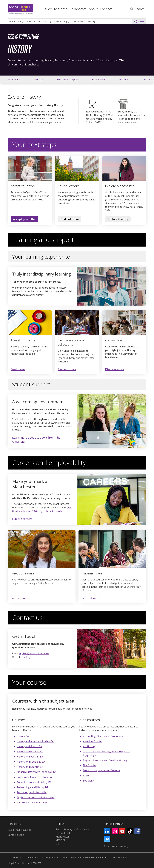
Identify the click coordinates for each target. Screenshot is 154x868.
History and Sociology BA (31, 762)
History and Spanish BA (30, 767)
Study (20, 21)
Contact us (124, 79)
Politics (87, 776)
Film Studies (90, 765)
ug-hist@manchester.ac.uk (34, 653)
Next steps (39, 79)
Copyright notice (50, 857)
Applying (47, 21)
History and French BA (29, 746)
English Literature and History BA (36, 797)
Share (139, 21)
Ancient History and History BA (34, 782)
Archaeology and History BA (32, 787)
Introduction (14, 79)
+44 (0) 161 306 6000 (19, 830)
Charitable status (119, 857)
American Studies (93, 741)
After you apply (62, 21)
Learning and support (68, 79)
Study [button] (48, 9)
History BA (23, 736)
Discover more (115, 369)
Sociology (88, 781)
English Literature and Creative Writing (105, 760)
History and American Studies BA (35, 741)
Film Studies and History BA (32, 803)
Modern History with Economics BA (36, 772)
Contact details (16, 835)
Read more (18, 369)
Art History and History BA (32, 792)
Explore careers (22, 519)
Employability (99, 79)
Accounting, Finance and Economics (103, 736)
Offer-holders (78, 21)
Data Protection (31, 857)
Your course (148, 79)
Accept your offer (24, 219)
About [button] (93, 9)
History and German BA (30, 751)
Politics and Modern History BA (34, 777)
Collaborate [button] (78, 9)
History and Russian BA (30, 757)
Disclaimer (14, 857)
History (91, 21)
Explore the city (118, 219)
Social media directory (116, 846)
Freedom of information (95, 857)
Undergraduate (33, 21)
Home (38, 8)
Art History (89, 746)
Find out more (68, 220)
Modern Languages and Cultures (102, 770)
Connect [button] (106, 9)
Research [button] (61, 9)
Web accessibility (71, 857)
